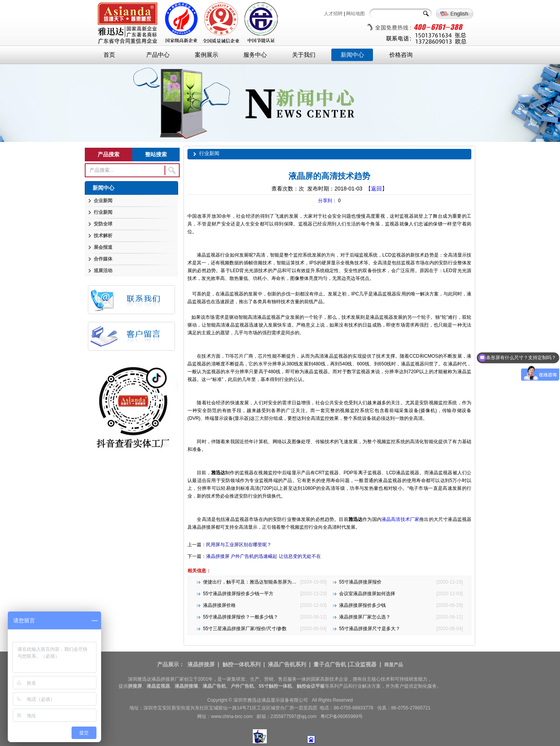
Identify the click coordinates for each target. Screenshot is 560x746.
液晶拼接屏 (201, 664)
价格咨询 (401, 55)
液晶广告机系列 (287, 664)
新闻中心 (352, 55)
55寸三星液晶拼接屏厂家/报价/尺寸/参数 (245, 629)
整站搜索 (156, 154)
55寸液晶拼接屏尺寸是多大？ (370, 629)
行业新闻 (103, 212)
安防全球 (103, 224)
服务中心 (255, 55)
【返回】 (376, 189)
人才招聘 (333, 14)
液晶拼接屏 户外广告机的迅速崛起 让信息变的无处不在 (263, 556)
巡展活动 (103, 271)
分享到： (327, 201)
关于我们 (304, 55)
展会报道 (103, 247)
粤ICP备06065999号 (342, 716)
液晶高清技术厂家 (400, 519)
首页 (109, 55)
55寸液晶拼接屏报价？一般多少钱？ (241, 617)
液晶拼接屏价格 (219, 605)
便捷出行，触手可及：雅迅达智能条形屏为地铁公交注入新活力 (268, 582)
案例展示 (206, 55)
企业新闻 (103, 201)
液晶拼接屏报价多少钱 (362, 605)
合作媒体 (103, 259)
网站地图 (355, 14)
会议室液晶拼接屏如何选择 (367, 594)
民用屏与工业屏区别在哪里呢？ (239, 545)
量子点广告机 (330, 664)
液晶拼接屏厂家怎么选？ (365, 617)
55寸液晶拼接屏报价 (360, 582)
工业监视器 (363, 664)
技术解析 (103, 236)
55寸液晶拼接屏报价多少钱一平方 (238, 594)
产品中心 (158, 55)
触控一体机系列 (241, 664)
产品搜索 (108, 154)
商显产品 (394, 665)
